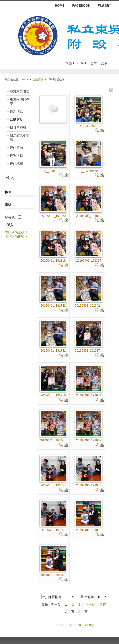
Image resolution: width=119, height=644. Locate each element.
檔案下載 (16, 156)
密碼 (8, 205)
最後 (103, 604)
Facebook (81, 6)
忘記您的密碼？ (16, 232)
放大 (84, 64)
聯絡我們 (105, 6)
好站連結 (16, 148)
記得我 (10, 217)
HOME (60, 6)
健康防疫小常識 (20, 137)
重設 (94, 64)
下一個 (90, 604)
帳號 (8, 192)
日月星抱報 (18, 127)
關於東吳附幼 (20, 91)
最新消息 (16, 111)
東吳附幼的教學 (20, 101)
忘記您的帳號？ (16, 237)
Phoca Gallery (83, 625)
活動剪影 (38, 79)
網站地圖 (16, 164)
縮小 (104, 64)
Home (25, 79)
